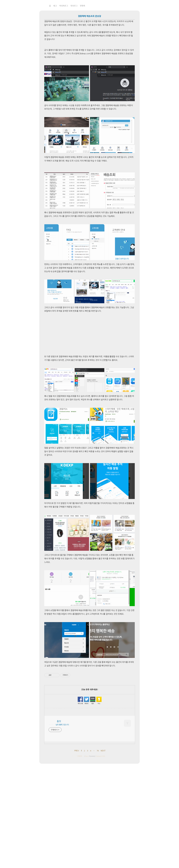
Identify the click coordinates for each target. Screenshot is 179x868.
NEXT (103, 751)
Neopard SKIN (101, 756)
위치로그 (74, 6)
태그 (55, 6)
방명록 (83, 6)
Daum (87, 756)
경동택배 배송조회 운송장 (89, 16)
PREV (77, 751)
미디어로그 (64, 6)
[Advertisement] (89, 334)
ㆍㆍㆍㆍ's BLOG (77, 756)
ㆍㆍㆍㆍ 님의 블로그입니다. (59, 725)
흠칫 (41, 6)
